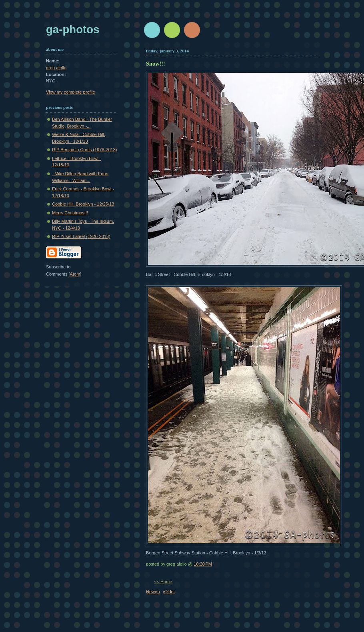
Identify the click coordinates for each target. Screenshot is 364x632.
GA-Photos (73, 29)
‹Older (169, 592)
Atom (75, 274)
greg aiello (56, 68)
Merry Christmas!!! (70, 213)
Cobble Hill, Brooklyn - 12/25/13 (83, 204)
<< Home (163, 582)
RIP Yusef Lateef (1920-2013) (81, 236)
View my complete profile (71, 92)
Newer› (153, 592)
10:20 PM (203, 564)
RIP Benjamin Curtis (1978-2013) (85, 150)
